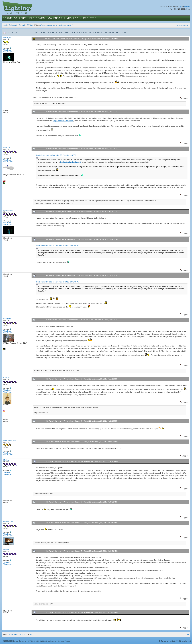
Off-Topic (30, 25)
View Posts (7, 50)
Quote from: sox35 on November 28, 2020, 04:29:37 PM (56, 155)
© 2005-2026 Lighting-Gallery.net (14, 641)
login (180, 7)
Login (77, 18)
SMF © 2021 (40, 641)
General (22, 25)
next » (187, 25)
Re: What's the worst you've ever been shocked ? (63, 39)
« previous (181, 25)
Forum (8, 18)
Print (187, 634)
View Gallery (8, 52)
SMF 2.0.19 (31, 641)
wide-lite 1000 (8, 522)
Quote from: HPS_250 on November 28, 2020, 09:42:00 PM (58, 246)
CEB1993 (7, 378)
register (187, 7)
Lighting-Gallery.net (10, 25)
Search (41, 18)
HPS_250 (7, 147)
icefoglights (7, 319)
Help (31, 18)
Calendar (55, 18)
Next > (22, 634)
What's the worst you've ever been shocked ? (56, 25)
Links (68, 18)
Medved (6, 460)
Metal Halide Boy (9, 440)
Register (90, 18)
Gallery (20, 18)
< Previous (14, 634)
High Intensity (8, 210)
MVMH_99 (7, 38)
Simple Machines (51, 641)
